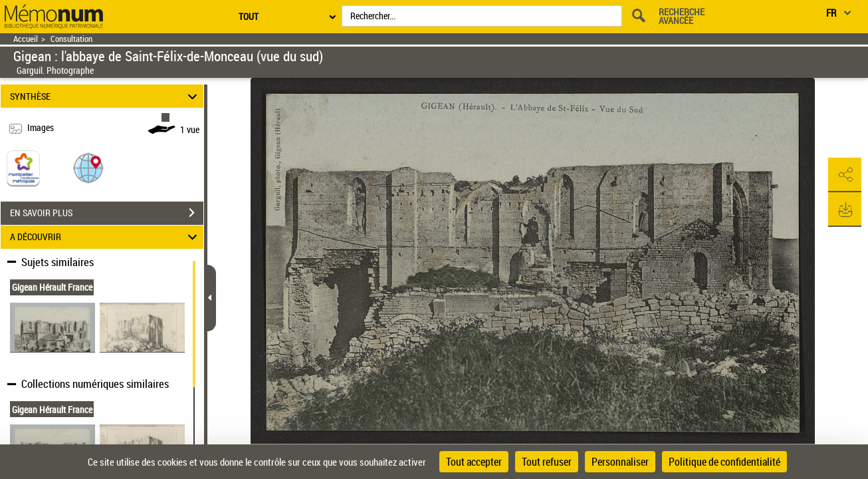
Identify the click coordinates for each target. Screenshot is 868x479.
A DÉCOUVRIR (105, 237)
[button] (88, 167)
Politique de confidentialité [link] (724, 462)
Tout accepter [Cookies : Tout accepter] (474, 462)
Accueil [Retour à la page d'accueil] (26, 39)
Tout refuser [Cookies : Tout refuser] (547, 462)
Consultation (71, 39)
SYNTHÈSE (105, 96)
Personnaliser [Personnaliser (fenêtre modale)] (620, 462)
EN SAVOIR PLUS (107, 213)
